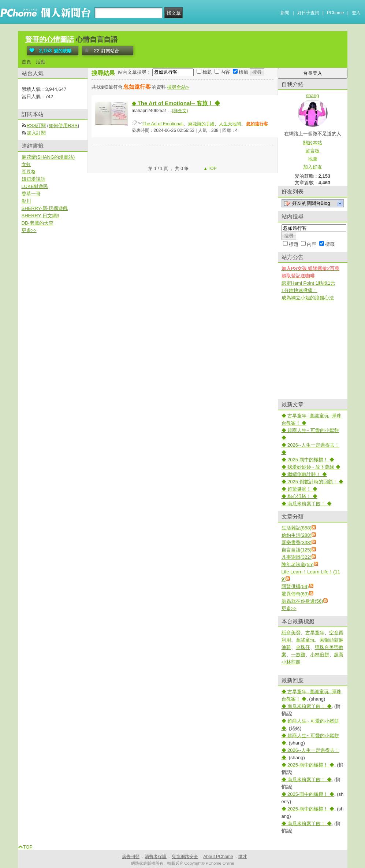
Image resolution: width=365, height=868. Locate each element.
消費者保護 (156, 857)
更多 (289, 608)
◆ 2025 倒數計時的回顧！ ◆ (313, 482)
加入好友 (313, 167)
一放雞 (298, 655)
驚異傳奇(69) (295, 594)
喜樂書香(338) (297, 542)
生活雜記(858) (297, 528)
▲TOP (209, 169)
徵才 (243, 857)
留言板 (312, 151)
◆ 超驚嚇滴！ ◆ (299, 489)
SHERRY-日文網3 (40, 216)
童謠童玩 (305, 640)
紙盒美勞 (291, 633)
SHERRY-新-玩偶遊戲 (45, 208)
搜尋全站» (178, 87)
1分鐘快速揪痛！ (299, 290)
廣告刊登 (131, 857)
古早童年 (315, 633)
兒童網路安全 (185, 857)
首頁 (26, 62)
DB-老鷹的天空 (38, 223)
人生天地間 (230, 124)
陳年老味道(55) (298, 564)
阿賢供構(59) (295, 586)
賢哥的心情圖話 (50, 39)
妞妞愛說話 (33, 179)
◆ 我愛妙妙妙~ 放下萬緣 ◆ (311, 467)
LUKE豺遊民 (35, 186)
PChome (336, 13)
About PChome (218, 857)
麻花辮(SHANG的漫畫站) (48, 157)
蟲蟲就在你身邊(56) (302, 601)
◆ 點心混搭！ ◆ (299, 496)
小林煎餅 (320, 655)
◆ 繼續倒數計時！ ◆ (304, 474)
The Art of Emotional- (163, 124)
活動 (41, 62)
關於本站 (313, 143)
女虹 (26, 164)
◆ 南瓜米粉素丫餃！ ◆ (307, 504)
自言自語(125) (297, 550)
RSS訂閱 (36, 125)
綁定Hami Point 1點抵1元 (308, 283)
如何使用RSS (63, 125)
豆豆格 (29, 172)
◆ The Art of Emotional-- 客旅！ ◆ (176, 103)
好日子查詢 (308, 13)
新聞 (285, 13)
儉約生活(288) (297, 535)
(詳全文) (180, 111)
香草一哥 (31, 194)
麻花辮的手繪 (201, 124)
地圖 (313, 159)
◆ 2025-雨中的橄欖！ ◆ (308, 460)
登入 (356, 13)
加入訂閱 (36, 133)
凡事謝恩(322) (297, 557)
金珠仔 (303, 647)
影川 (26, 201)
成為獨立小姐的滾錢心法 (308, 298)
